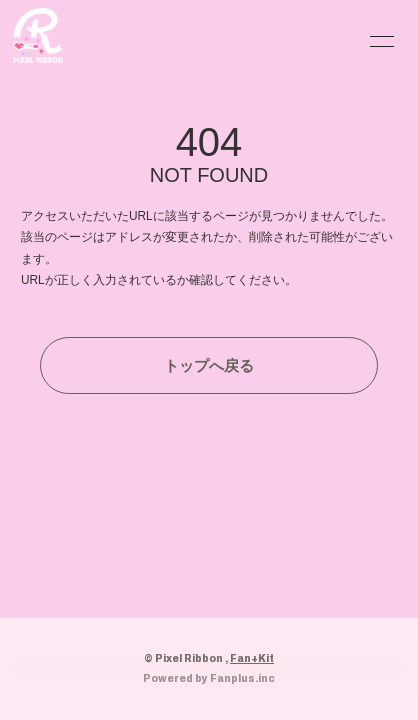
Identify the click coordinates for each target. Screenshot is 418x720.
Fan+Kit (252, 658)
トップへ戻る (209, 365)
